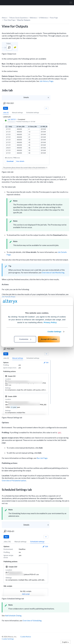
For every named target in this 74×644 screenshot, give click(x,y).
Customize (25, 339)
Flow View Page (9, 20)
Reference (33, 18)
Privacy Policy (50, 322)
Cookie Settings (54, 332)
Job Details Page (9, 297)
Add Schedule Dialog (13, 616)
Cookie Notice (26, 637)
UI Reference (43, 18)
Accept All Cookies (49, 339)
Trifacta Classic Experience (18, 18)
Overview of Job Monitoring (53, 273)
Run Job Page (42, 458)
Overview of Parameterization (14, 481)
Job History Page (46, 81)
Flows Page (54, 18)
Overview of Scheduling (32, 621)
